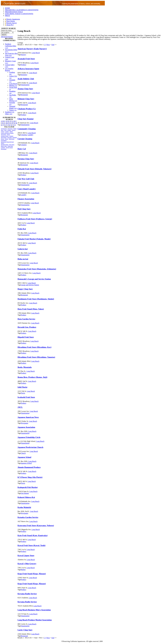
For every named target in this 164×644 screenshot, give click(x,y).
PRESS (7, 16)
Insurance (15, 137)
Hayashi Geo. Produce (27, 327)
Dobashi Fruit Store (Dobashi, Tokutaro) (35, 169)
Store (5, 130)
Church (3, 132)
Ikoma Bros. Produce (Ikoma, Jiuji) (32, 377)
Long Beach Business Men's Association (34, 610)
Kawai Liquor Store (26, 556)
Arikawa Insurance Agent (28, 69)
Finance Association (26, 199)
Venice (13, 110)
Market (15, 129)
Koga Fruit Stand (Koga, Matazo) (32, 574)
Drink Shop (10, 146)
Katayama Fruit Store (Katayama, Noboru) (36, 526)
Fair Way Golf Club (26, 179)
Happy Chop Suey (25, 289)
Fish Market (4, 140)
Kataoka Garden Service (28, 517)
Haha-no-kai (23, 259)
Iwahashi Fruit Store (26, 397)
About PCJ (10, 25)
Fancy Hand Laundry (27, 189)
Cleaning (3, 147)
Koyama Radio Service (27, 594)
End (53, 45)
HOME (7, 8)
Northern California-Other (11, 46)
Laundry (7, 132)
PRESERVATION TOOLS (14, 12)
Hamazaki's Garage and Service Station (34, 279)
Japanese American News (28, 417)
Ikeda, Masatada (25, 367)
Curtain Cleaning (25, 139)
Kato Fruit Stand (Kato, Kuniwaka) (33, 535)
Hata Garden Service (26, 319)
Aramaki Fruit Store (26, 59)
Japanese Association (26, 427)
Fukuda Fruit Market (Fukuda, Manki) (34, 239)
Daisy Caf (22, 149)
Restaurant (10, 129)
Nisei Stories (11, 21)
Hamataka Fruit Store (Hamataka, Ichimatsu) (37, 269)
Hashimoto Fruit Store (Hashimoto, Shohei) (36, 299)
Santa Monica (13, 100)
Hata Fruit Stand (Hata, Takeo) (31, 309)
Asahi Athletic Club (26, 79)
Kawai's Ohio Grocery (27, 564)
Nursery (14, 130)
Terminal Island (13, 107)
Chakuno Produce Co (27, 109)
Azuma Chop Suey (25, 89)
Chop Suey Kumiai (26, 119)
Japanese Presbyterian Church (30, 447)
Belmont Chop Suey (26, 99)
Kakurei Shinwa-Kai (26, 497)
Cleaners (11, 136)
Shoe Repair (4, 137)
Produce (9, 130)
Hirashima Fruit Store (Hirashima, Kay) (34, 347)
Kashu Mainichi (24, 507)
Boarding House (5, 145)
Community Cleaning (27, 129)
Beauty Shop (4, 146)
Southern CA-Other (10, 113)
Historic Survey (12, 23)
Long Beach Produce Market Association (35, 620)
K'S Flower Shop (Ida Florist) (30, 477)
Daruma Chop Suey (26, 159)
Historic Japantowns (13, 19)
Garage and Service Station (7, 133)
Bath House (12, 139)
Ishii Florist (22, 387)
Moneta (13, 86)
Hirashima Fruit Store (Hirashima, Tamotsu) (36, 357)
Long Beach (13, 84)
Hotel (2, 130)
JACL (20, 407)
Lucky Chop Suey (25, 630)
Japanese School (5, 136)
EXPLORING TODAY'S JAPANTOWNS (19, 14)
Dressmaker (4, 149)
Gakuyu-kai (23, 249)
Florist (8, 134)
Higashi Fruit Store (26, 337)
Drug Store (12, 145)
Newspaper (4, 134)
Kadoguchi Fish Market (28, 487)
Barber (11, 132)
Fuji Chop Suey (24, 209)
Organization (4, 129)
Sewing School (9, 147)
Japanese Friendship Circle (29, 437)
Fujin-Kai (22, 229)
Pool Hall (10, 137)
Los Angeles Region (9, 69)
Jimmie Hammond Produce (29, 467)
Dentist (7, 139)
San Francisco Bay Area (11, 54)
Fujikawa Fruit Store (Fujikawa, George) (35, 219)
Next (48, 45)
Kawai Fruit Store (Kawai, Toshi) (31, 545)
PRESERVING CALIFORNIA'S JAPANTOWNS (22, 10)
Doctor (3, 139)
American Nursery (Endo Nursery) (32, 49)
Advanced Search (7, 37)
